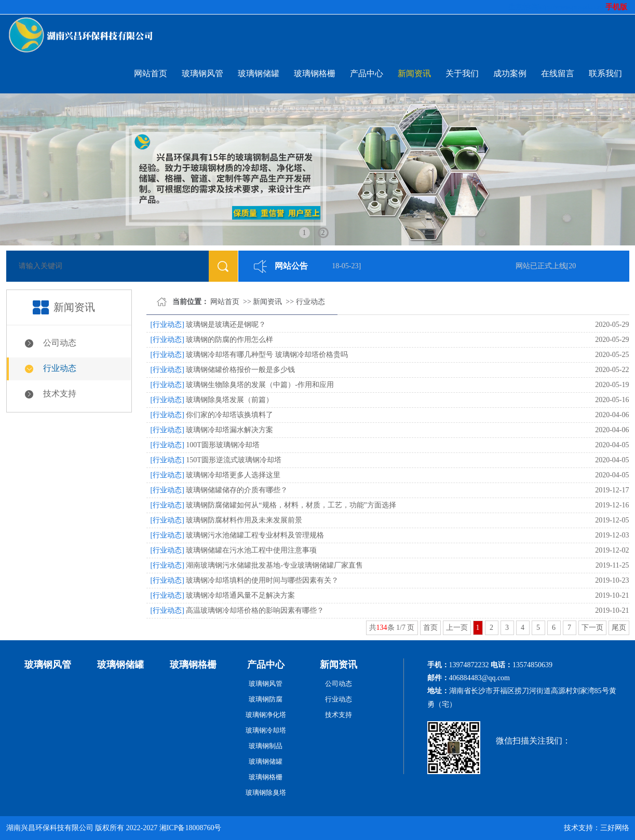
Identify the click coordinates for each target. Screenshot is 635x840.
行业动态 (60, 368)
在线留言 (558, 73)
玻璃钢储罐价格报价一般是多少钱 (240, 370)
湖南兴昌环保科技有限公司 (50, 828)
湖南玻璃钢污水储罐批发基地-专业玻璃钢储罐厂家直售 (274, 565)
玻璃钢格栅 (315, 73)
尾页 (619, 628)
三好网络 (615, 828)
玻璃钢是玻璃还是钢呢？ (226, 325)
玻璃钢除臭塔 (266, 793)
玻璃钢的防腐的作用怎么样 (229, 340)
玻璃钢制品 (266, 746)
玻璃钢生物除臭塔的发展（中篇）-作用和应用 (260, 385)
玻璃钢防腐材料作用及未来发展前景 (244, 520)
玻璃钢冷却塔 (266, 730)
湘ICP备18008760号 (191, 828)
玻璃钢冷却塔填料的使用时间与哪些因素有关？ (262, 580)
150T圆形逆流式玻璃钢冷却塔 (234, 460)
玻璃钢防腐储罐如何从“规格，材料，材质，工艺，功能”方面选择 (291, 505)
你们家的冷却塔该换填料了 (229, 415)
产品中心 (367, 73)
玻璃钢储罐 (259, 73)
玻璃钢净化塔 (266, 715)
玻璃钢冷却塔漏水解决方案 (229, 430)
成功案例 (510, 73)
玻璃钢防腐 (266, 699)
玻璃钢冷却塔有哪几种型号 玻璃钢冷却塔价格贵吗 (267, 355)
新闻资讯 (414, 73)
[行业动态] (167, 325)
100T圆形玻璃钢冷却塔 (223, 445)
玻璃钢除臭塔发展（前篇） (229, 400)
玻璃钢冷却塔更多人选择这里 (233, 475)
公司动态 (60, 343)
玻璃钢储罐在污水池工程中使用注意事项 (251, 550)
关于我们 (462, 73)
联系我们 (605, 73)
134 (382, 628)
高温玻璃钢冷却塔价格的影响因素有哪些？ (255, 610)
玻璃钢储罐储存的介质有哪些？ (237, 490)
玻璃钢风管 (202, 73)
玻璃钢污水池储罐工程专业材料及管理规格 (255, 535)
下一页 (592, 628)
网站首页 (151, 73)
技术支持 (60, 394)
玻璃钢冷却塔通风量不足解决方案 (240, 595)
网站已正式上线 (542, 266)
